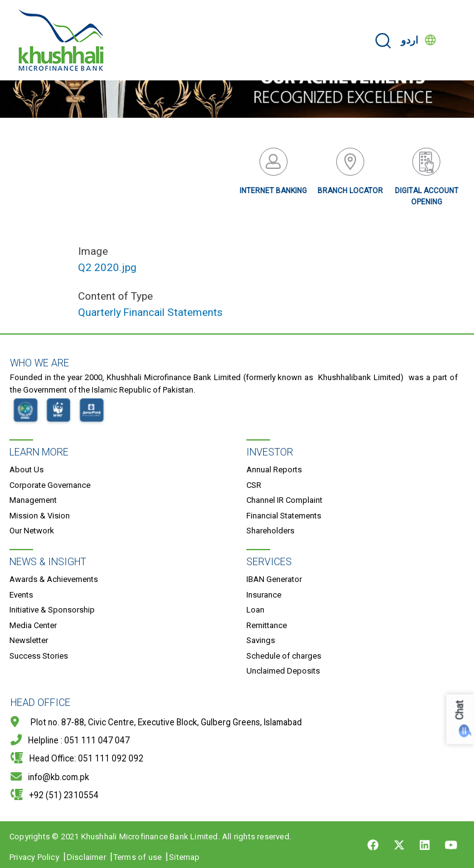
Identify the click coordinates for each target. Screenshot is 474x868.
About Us (27, 470)
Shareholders (270, 531)
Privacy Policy (34, 857)
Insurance (264, 595)
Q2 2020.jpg (107, 267)
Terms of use (138, 857)
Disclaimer (86, 857)
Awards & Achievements (54, 579)
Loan (255, 610)
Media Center (33, 625)
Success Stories (39, 656)
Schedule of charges (284, 656)
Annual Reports (274, 470)
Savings (261, 640)
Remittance (267, 625)
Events (21, 595)
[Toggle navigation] (457, 41)
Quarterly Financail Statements (150, 312)
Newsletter (29, 640)
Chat (460, 710)
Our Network (32, 531)
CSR (254, 485)
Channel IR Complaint (284, 500)
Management (33, 500)
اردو (409, 40)
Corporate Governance (50, 485)
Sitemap (184, 857)
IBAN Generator (274, 579)
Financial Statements (284, 516)
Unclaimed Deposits (283, 671)
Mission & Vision (40, 516)
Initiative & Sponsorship (52, 610)
